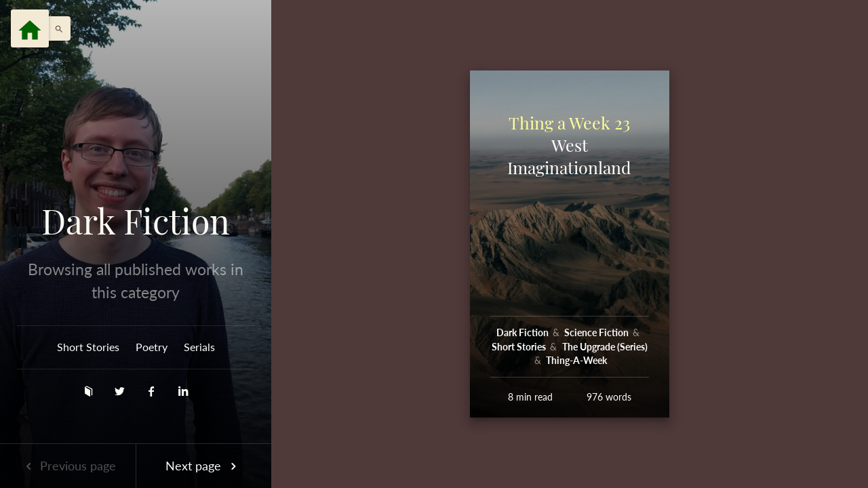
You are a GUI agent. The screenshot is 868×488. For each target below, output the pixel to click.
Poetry (152, 347)
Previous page (68, 466)
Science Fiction (597, 332)
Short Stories (88, 347)
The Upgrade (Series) (605, 347)
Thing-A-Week (576, 360)
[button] (56, 28)
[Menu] (30, 28)
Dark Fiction (136, 221)
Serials (199, 347)
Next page (203, 466)
